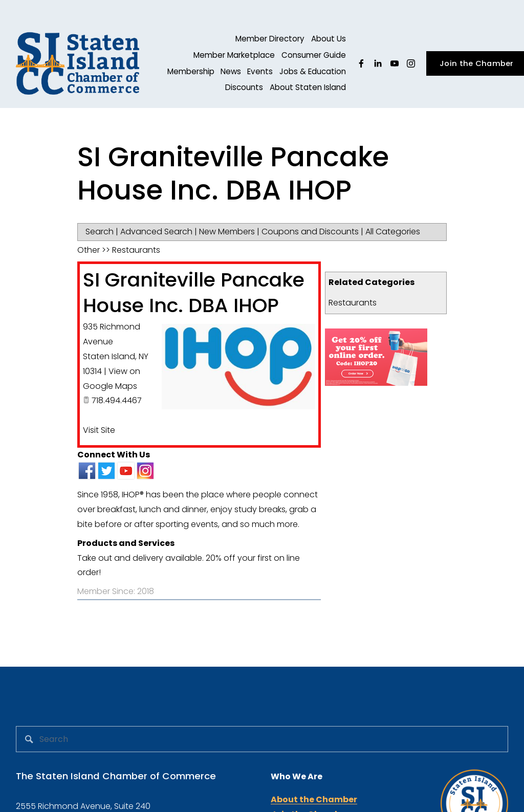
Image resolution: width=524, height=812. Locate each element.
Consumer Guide (314, 55)
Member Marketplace (234, 55)
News (231, 71)
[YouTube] (395, 63)
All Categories (393, 232)
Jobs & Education (313, 71)
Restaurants (353, 303)
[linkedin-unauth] (378, 63)
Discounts (244, 87)
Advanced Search (156, 232)
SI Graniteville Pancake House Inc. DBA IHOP (194, 292)
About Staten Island (308, 87)
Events (260, 71)
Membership (191, 71)
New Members (227, 232)
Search (100, 232)
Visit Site (99, 430)
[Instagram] (411, 63)
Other (89, 250)
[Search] (262, 739)
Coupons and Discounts (310, 232)
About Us (329, 39)
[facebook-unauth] (361, 63)
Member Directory (270, 39)
